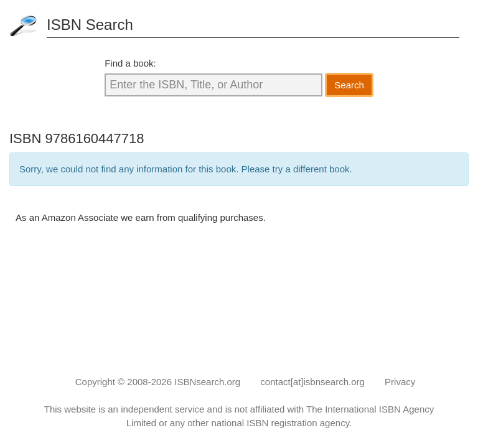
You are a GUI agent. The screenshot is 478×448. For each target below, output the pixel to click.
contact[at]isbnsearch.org (312, 382)
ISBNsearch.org (207, 382)
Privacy (400, 382)
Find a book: (130, 63)
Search (349, 85)
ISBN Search (90, 25)
